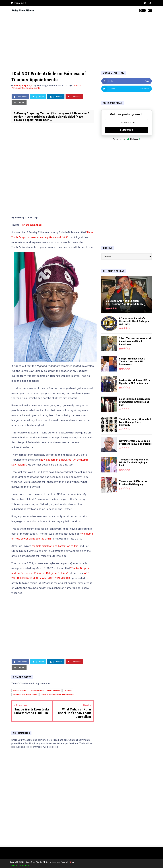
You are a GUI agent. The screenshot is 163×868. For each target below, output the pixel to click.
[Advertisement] (82, 40)
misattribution (54, 690)
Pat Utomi (68, 690)
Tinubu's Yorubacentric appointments (57, 694)
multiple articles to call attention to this (55, 546)
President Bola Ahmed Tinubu (25, 694)
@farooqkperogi (32, 225)
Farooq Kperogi (37, 690)
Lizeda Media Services (19, 865)
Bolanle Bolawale (20, 690)
